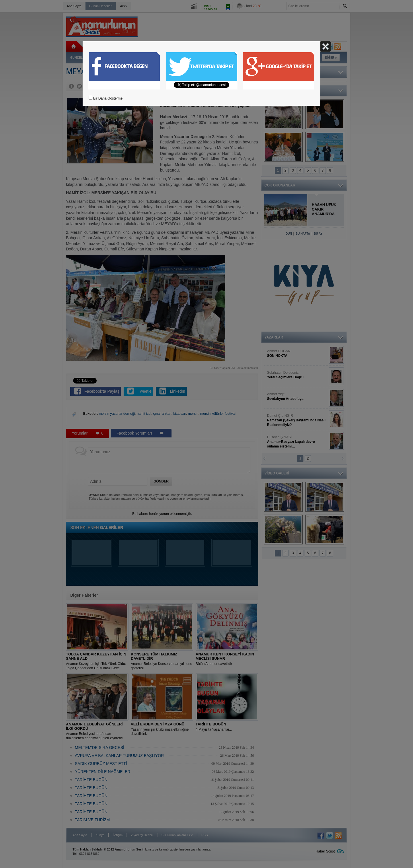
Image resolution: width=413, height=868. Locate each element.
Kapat (326, 46)
